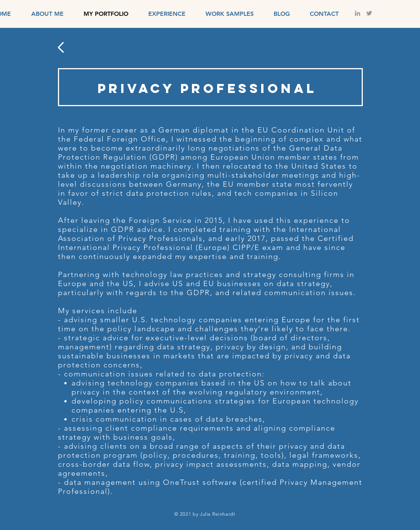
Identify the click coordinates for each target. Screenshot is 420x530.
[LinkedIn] (358, 13)
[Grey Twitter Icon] (369, 13)
